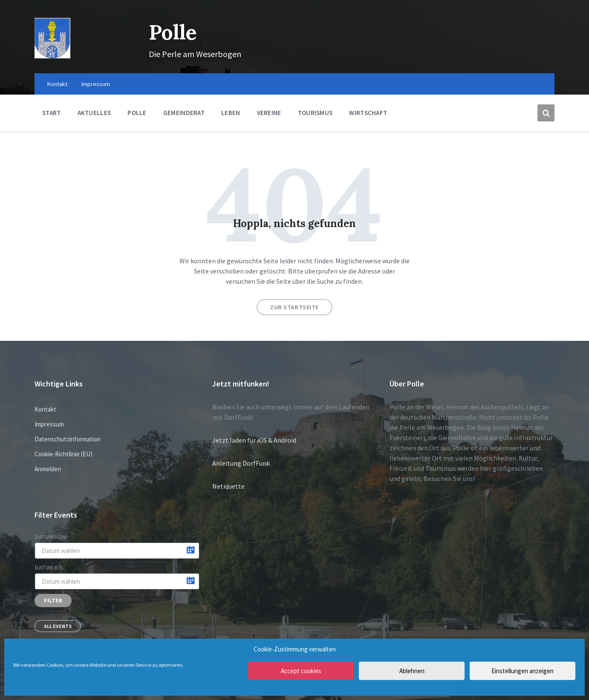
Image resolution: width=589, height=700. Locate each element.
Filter (53, 601)
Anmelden (48, 469)
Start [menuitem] (52, 113)
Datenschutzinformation (68, 439)
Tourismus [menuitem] (315, 113)
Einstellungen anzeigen (523, 671)
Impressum (49, 424)
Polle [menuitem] (137, 113)
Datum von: (51, 537)
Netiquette (228, 486)
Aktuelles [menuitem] (94, 113)
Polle (173, 32)
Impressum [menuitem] (96, 84)
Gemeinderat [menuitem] (184, 113)
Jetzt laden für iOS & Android (254, 440)
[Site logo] (52, 56)
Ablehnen (412, 671)
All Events (58, 626)
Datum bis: (50, 567)
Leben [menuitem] (231, 113)
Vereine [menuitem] (269, 113)
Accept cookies (301, 671)
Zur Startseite (294, 307)
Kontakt (45, 409)
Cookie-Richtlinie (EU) (64, 454)
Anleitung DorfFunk (241, 463)
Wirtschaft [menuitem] (368, 113)
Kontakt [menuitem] (57, 84)
